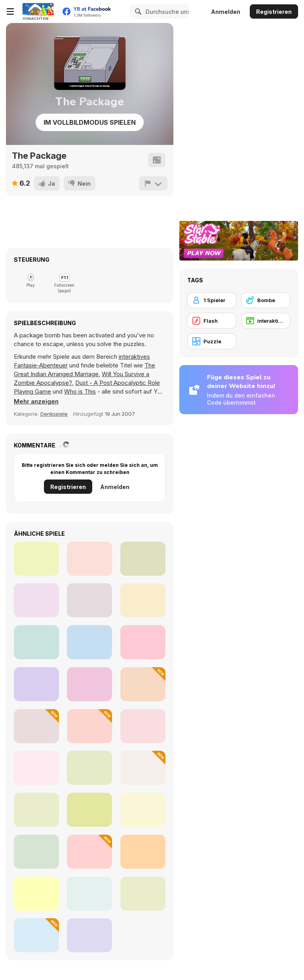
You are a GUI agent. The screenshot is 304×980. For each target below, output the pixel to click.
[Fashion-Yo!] (143, 559)
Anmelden (226, 12)
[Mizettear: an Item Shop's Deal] (36, 600)
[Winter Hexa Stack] (36, 726)
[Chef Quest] (36, 642)
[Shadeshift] (89, 600)
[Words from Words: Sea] (36, 810)
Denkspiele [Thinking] (54, 414)
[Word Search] (143, 894)
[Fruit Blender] (89, 726)
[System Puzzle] (36, 894)
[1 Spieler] (212, 300)
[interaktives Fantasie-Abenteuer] (266, 321)
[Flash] (212, 321)
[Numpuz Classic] (89, 935)
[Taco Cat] (89, 642)
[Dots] (89, 768)
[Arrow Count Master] (89, 894)
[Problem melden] (153, 183)
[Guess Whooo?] (36, 768)
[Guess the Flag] (143, 852)
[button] (36, 402)
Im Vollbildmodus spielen (90, 122)
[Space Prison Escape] (89, 559)
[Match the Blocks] (143, 642)
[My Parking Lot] (36, 852)
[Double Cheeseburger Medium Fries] (143, 600)
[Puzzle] (212, 341)
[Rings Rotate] (143, 726)
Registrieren (274, 12)
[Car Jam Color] (143, 810)
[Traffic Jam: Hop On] (89, 810)
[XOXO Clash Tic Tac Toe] (143, 684)
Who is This (80, 391)
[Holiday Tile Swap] (143, 768)
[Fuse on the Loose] (36, 684)
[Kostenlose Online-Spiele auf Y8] (38, 11)
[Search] (137, 11)
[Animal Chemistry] (89, 852)
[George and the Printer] (89, 684)
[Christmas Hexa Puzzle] (36, 935)
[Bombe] (266, 300)
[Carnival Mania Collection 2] (36, 559)
